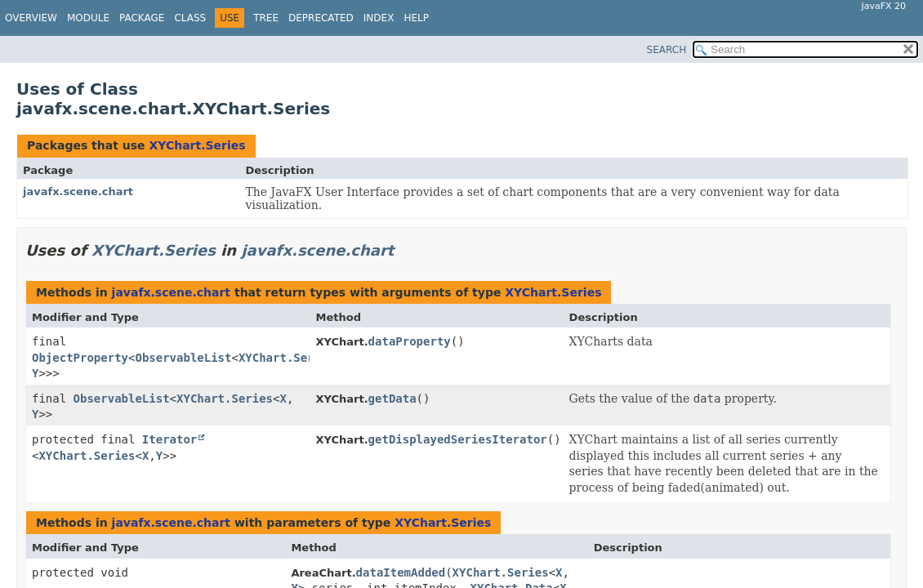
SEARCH (667, 50)
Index (379, 18)
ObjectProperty (80, 358)
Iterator (169, 439)
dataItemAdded (401, 572)
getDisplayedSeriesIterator (458, 439)
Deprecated (321, 18)
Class (190, 18)
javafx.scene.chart (78, 192)
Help (416, 18)
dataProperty (410, 341)
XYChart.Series (197, 145)
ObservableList (183, 358)
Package (142, 18)
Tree (266, 18)
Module (88, 18)
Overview (31, 18)
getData (392, 399)
